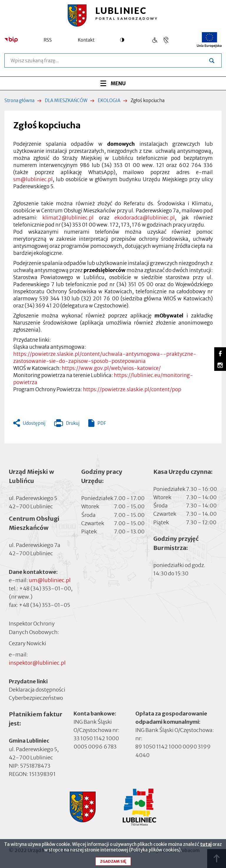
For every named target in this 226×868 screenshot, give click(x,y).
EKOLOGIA (109, 100)
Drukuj (67, 425)
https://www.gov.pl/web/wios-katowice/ (111, 368)
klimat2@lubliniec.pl (68, 218)
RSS (48, 40)
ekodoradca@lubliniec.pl (145, 218)
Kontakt (86, 40)
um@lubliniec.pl (50, 580)
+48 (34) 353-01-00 (45, 588)
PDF (102, 423)
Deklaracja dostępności (37, 690)
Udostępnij (34, 423)
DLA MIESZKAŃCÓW (66, 100)
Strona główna (19, 100)
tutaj (206, 847)
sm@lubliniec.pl (33, 179)
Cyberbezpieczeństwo (36, 698)
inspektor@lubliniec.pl (37, 663)
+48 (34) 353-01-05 (44, 605)
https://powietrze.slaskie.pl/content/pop (132, 389)
